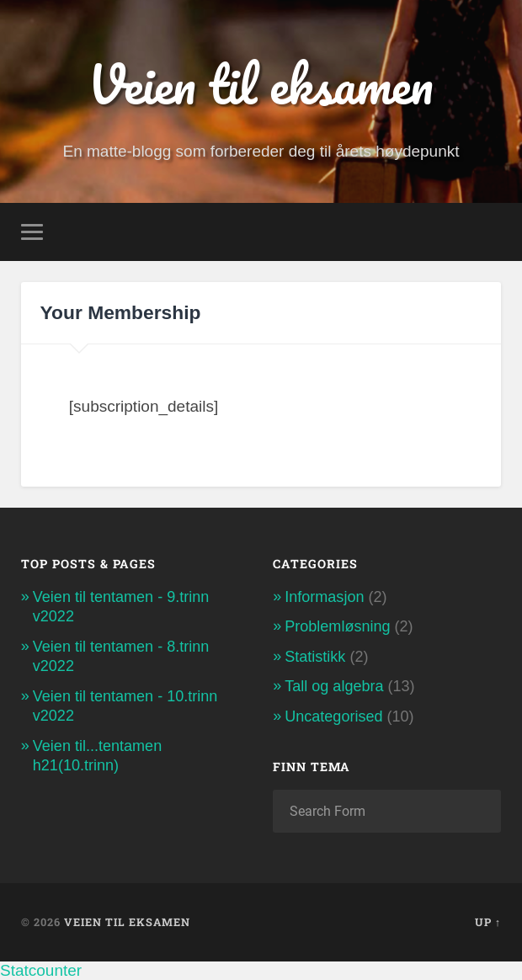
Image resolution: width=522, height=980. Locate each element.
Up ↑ (488, 922)
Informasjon (324, 597)
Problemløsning (337, 626)
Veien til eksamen (261, 84)
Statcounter (41, 970)
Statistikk (315, 657)
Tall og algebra (334, 686)
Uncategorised (333, 716)
